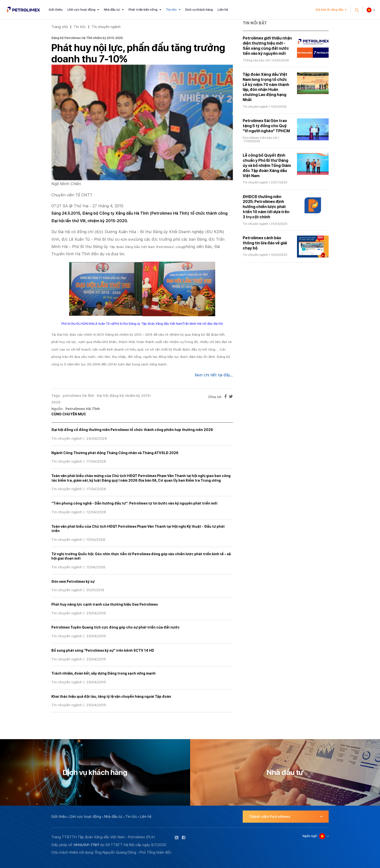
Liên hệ (223, 10)
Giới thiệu (56, 10)
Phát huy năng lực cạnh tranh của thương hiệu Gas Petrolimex (105, 604)
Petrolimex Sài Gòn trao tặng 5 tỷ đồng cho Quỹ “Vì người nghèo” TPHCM (266, 126)
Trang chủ (60, 27)
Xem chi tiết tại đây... (214, 375)
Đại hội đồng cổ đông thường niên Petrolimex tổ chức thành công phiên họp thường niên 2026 (132, 430)
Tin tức (171, 10)
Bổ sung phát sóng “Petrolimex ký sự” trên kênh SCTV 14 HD (103, 650)
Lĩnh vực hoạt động (81, 10)
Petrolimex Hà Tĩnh (83, 409)
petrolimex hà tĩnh (79, 396)
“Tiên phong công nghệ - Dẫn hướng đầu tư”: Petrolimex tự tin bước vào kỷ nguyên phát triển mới (134, 503)
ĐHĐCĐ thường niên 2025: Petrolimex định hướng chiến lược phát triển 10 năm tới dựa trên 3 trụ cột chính (266, 207)
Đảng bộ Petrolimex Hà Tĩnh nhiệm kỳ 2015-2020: (87, 38)
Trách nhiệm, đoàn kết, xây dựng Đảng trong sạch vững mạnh (103, 673)
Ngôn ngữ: (310, 836)
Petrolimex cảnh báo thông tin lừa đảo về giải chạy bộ (265, 243)
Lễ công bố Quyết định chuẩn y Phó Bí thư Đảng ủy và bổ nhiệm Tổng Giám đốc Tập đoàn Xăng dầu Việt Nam (267, 165)
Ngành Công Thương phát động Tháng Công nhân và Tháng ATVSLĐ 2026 (115, 453)
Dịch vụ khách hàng (199, 10)
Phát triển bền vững (143, 10)
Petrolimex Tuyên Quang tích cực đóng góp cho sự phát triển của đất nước (116, 627)
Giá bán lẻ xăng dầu (329, 10)
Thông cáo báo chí (256, 60)
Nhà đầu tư (112, 10)
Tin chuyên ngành (106, 27)
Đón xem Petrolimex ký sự (73, 582)
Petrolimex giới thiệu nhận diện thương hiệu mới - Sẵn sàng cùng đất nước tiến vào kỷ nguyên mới (267, 46)
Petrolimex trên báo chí (260, 138)
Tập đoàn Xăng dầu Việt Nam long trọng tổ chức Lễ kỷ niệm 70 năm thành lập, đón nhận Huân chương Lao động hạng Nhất (266, 87)
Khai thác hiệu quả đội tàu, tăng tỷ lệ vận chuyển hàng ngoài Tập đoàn (111, 696)
